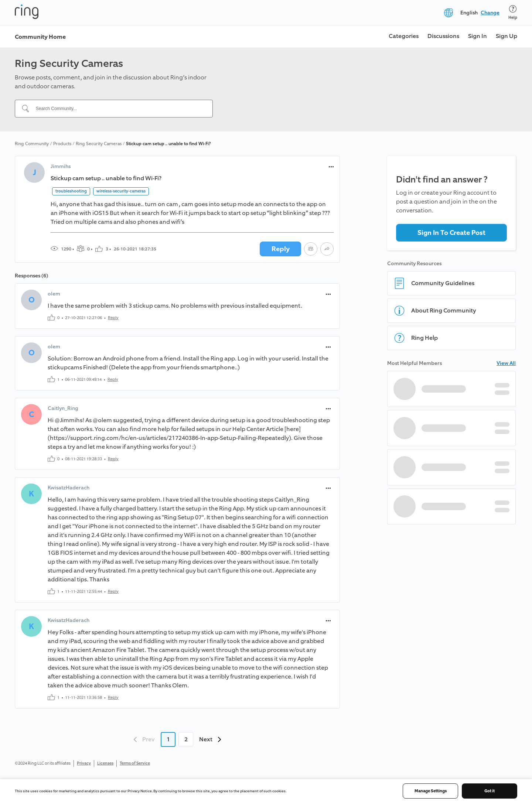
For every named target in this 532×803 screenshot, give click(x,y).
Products (62, 144)
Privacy (84, 763)
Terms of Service (135, 763)
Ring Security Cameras (99, 144)
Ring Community (32, 144)
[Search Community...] (118, 109)
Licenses (105, 763)
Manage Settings (431, 791)
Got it (490, 791)
